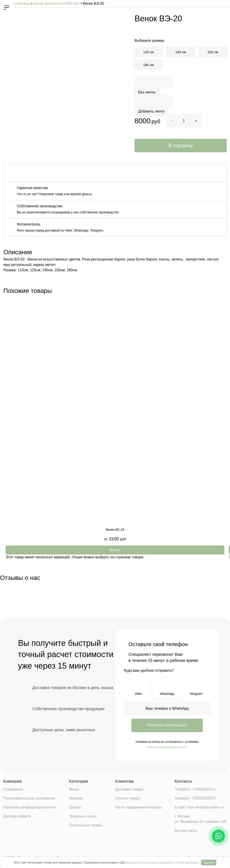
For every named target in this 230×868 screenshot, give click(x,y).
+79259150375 (204, 799)
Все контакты (186, 831)
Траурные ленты (83, 817)
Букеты (75, 808)
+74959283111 (204, 790)
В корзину (181, 145)
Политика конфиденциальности (30, 808)
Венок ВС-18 (115, 530)
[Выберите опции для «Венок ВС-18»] (115, 550)
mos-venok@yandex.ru (205, 808)
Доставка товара (129, 790)
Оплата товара (128, 799)
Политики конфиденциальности (167, 747)
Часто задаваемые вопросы (139, 808)
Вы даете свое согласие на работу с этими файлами (162, 862)
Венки (74, 790)
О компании (13, 790)
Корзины (76, 799)
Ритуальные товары (86, 826)
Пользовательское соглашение (29, 799)
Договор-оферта (17, 817)
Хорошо (209, 862)
